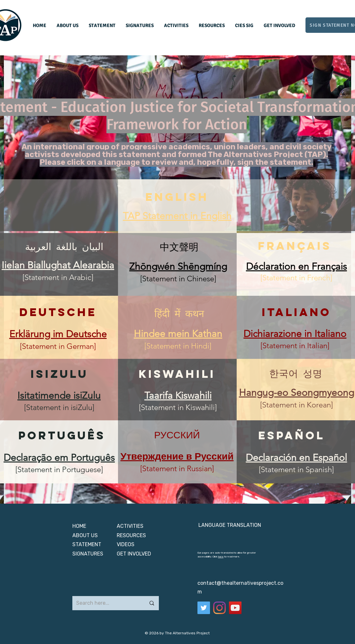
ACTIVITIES (130, 526)
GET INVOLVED (134, 554)
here (221, 557)
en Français (323, 266)
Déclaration (272, 266)
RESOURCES (131, 535)
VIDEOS (126, 544)
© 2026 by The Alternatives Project (177, 633)
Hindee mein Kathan (178, 334)
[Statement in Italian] (295, 345)
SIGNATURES (88, 554)
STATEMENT (87, 544)
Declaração (29, 458)
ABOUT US (86, 535)
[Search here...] (106, 603)
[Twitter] (204, 608)
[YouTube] (235, 608)
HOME (79, 526)
